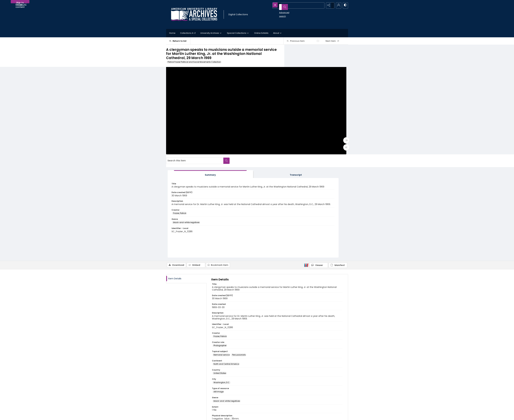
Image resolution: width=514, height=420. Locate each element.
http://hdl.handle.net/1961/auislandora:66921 (236, 363)
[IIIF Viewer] (319, 165)
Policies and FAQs (269, 393)
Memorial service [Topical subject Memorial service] (222, 255)
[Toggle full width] (287, 143)
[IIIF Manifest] (338, 165)
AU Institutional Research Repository (323, 394)
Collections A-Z (188, 33)
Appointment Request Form (228, 400)
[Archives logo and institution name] (194, 14)
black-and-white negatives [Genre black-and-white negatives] (308, 138)
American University (315, 387)
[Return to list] (180, 41)
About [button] (278, 33)
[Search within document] (345, 51)
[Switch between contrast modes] (345, 5)
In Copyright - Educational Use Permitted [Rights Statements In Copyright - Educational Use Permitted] (233, 345)
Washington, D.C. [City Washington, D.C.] (222, 282)
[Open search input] (322, 5)
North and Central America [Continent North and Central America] (226, 264)
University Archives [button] (211, 33)
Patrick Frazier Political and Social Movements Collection (194, 62)
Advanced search (281, 11)
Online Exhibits (261, 33)
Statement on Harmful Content (275, 396)
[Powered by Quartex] (332, 415)
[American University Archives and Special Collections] (185, 390)
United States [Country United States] (220, 273)
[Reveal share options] (329, 5)
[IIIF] (306, 165)
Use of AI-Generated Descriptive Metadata (280, 400)
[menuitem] (175, 415)
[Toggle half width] (287, 150)
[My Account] (337, 5)
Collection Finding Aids (271, 389)
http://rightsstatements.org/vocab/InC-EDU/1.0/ (238, 354)
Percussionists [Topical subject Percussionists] (239, 255)
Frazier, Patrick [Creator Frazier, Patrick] (301, 129)
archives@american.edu (227, 404)
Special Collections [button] (238, 33)
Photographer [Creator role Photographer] (220, 245)
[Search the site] (292, 5)
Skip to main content (20, 2)
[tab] (304, 74)
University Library (313, 390)
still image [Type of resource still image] (219, 292)
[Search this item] (313, 51)
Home (172, 33)
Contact (175, 415)
